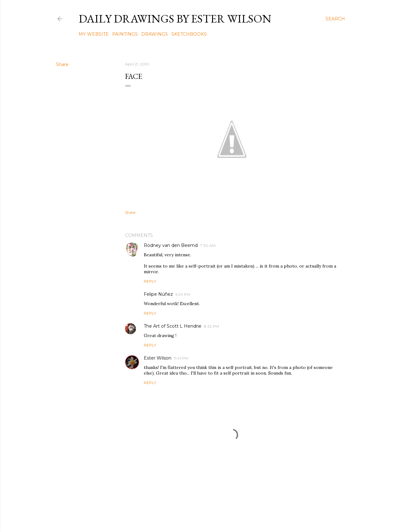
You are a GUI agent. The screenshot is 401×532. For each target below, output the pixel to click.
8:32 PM (211, 326)
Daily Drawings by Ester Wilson (175, 19)
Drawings (155, 34)
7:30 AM (208, 246)
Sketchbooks (189, 34)
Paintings (125, 34)
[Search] (335, 19)
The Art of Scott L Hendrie (173, 326)
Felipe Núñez (158, 294)
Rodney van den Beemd (171, 245)
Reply (150, 281)
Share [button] (62, 64)
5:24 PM (183, 294)
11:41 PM (181, 358)
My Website (94, 34)
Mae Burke (217, 514)
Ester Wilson (158, 358)
